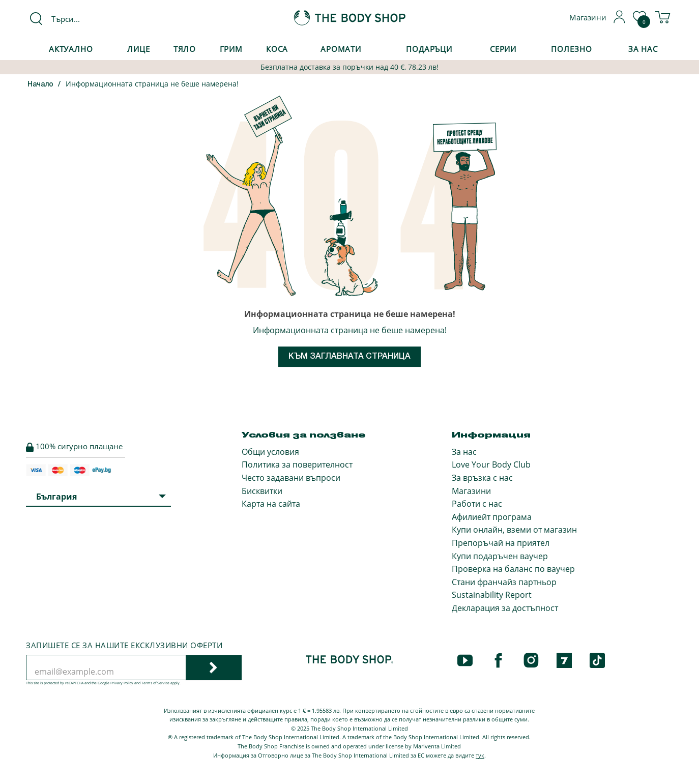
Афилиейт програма (492, 517)
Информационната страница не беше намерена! (152, 84)
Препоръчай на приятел (501, 543)
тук (480, 755)
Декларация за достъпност (505, 608)
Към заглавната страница (349, 357)
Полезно (571, 49)
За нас (464, 452)
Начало (40, 85)
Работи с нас (477, 504)
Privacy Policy (122, 683)
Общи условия (270, 452)
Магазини (471, 491)
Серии (503, 49)
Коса (277, 49)
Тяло (185, 49)
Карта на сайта (271, 504)
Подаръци (429, 49)
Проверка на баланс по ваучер (513, 569)
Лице (139, 49)
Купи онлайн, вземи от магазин (514, 530)
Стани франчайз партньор (504, 582)
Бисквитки (262, 491)
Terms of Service (155, 683)
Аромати (341, 49)
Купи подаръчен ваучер (500, 556)
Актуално (71, 49)
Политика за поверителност (297, 464)
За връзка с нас (482, 478)
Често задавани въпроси (291, 478)
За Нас (643, 49)
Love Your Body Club (491, 464)
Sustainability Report (492, 595)
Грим (231, 49)
